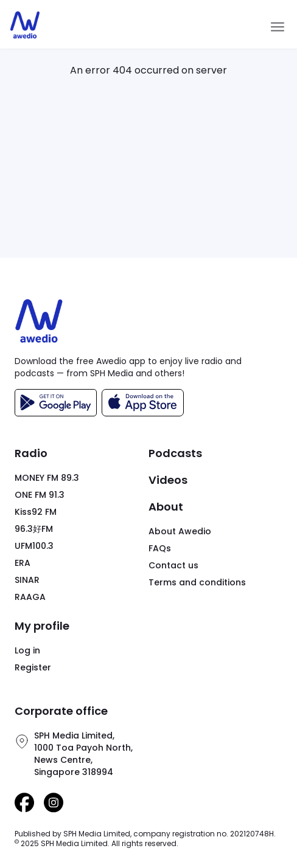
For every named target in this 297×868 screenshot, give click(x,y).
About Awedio (180, 531)
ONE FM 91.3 (40, 495)
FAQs (160, 548)
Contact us (173, 565)
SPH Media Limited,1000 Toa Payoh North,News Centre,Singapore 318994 (83, 754)
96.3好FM (34, 529)
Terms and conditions (197, 582)
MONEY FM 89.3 (47, 478)
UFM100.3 (34, 546)
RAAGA (30, 597)
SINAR (27, 580)
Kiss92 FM (36, 512)
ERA (23, 563)
